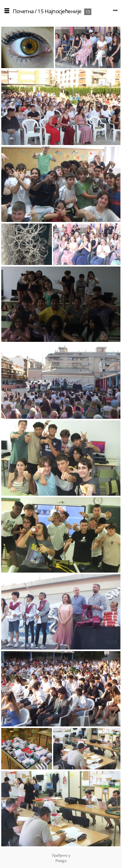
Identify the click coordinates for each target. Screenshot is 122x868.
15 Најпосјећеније (60, 11)
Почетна (23, 11)
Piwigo (61, 861)
